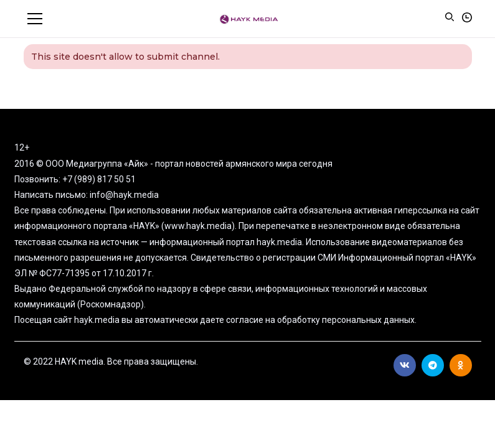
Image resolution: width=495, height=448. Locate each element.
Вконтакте (405, 365)
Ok (460, 365)
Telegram (433, 365)
